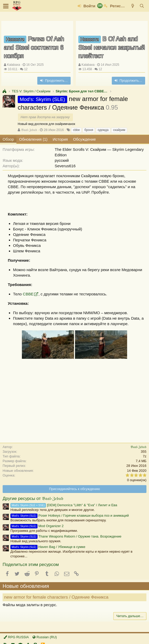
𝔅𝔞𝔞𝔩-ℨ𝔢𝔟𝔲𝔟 (29, 130)
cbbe (76, 130)
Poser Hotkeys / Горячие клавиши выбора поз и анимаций (70, 515)
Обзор (8, 139)
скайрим (119, 130)
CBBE (28, 294)
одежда (103, 130)
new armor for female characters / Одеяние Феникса (56, 597)
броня (89, 130)
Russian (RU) (45, 637)
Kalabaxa (14, 65)
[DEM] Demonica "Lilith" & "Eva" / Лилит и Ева (64, 505)
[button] (6, 6)
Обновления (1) (33, 139)
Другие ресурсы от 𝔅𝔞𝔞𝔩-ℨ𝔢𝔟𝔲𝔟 (33, 499)
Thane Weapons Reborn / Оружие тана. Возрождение (66, 536)
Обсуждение (84, 139)
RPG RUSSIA (16, 637)
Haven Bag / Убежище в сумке (48, 547)
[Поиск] (142, 6)
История (60, 139)
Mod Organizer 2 (37, 526)
